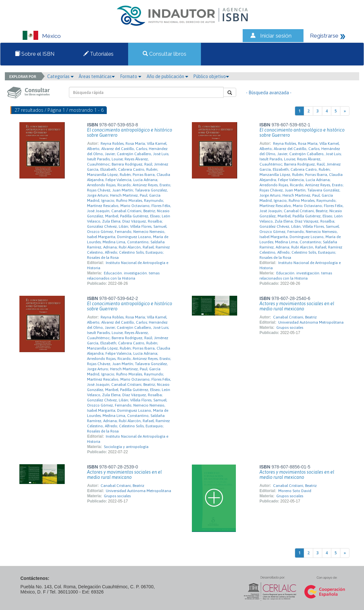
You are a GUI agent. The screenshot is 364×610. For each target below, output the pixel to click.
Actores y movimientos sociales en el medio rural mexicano (297, 306)
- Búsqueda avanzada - (269, 93)
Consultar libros (165, 54)
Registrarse (324, 36)
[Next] (345, 111)
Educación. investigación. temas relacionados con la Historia (123, 276)
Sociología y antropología (126, 447)
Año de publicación (167, 76)
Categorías (61, 76)
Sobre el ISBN (35, 54)
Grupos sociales (290, 328)
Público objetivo (211, 76)
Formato (131, 76)
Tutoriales (99, 54)
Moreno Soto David (295, 491)
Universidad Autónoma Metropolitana (311, 322)
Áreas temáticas (97, 76)
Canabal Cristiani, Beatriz (295, 317)
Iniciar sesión (276, 36)
